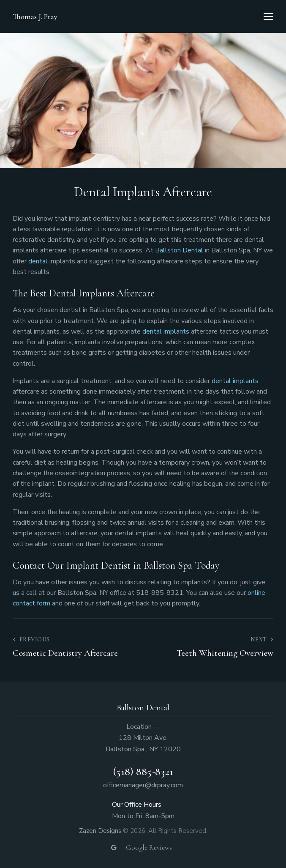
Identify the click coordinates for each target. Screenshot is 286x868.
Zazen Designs (100, 831)
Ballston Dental (179, 250)
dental (39, 261)
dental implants (166, 331)
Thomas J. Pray (35, 16)
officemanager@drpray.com (143, 785)
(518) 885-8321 (143, 771)
